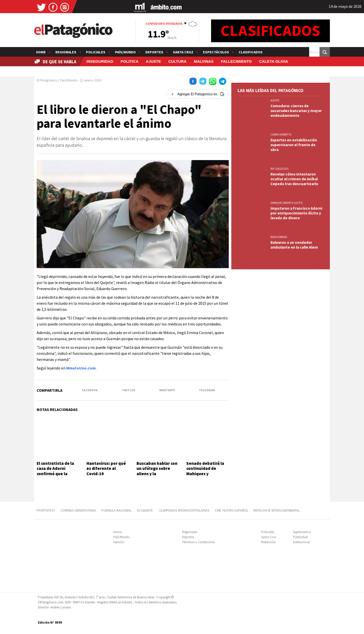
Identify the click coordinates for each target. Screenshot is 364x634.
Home (41, 52)
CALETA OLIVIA (274, 61)
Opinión (119, 542)
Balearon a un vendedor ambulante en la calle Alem (294, 245)
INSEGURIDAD (100, 61)
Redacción (268, 542)
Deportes (154, 52)
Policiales (96, 52)
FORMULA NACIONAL (116, 510)
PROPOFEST (46, 510)
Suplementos (302, 532)
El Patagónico (47, 80)
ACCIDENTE (145, 510)
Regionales (66, 52)
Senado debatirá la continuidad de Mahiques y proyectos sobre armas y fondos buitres (205, 476)
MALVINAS (204, 61)
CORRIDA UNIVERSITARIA (78, 510)
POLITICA (130, 61)
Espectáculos (216, 52)
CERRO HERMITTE (281, 135)
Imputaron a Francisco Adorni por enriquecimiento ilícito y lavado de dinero (296, 213)
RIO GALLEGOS (279, 169)
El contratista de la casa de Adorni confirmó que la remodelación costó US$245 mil (56, 474)
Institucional (301, 542)
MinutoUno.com (81, 368)
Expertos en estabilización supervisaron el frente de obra (294, 145)
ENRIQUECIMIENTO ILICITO (287, 203)
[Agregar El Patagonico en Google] (197, 94)
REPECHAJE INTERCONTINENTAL (277, 510)
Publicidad (300, 537)
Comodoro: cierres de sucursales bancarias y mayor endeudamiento (296, 111)
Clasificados (251, 52)
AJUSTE (153, 61)
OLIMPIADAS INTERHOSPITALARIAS (184, 510)
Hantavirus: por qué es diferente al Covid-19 (106, 468)
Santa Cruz (183, 52)
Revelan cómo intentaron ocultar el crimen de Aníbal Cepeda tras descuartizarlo (294, 179)
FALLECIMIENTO (236, 61)
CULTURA (177, 61)
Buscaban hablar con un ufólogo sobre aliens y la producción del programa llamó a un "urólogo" (157, 476)
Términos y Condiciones (198, 542)
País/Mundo (125, 52)
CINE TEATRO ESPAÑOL (232, 510)
